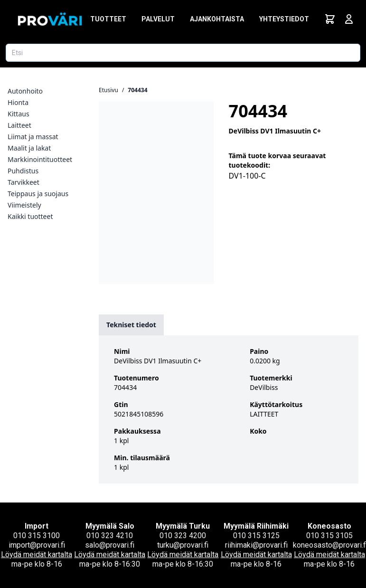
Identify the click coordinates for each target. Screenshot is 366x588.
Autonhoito (25, 91)
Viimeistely (24, 205)
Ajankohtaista (217, 19)
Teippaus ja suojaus (38, 194)
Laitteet (19, 125)
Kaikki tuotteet (30, 216)
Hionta (18, 102)
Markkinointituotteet (40, 159)
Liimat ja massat (33, 137)
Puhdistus (23, 171)
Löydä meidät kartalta (37, 555)
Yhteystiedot (284, 19)
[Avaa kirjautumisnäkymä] (349, 19)
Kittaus (19, 114)
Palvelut (158, 19)
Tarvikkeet (23, 182)
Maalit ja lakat (29, 148)
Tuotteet (108, 19)
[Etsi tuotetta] (183, 53)
